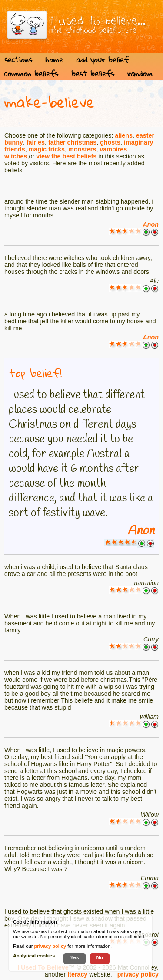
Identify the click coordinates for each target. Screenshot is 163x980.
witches (16, 156)
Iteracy (77, 974)
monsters (82, 149)
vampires (113, 149)
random (140, 74)
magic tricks (47, 149)
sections (18, 60)
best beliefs (93, 74)
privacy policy (138, 974)
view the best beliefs (66, 156)
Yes (74, 957)
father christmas (72, 142)
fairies (36, 142)
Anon (151, 224)
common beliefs (31, 74)
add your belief (102, 60)
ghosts (110, 142)
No (100, 957)
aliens (124, 135)
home (54, 60)
